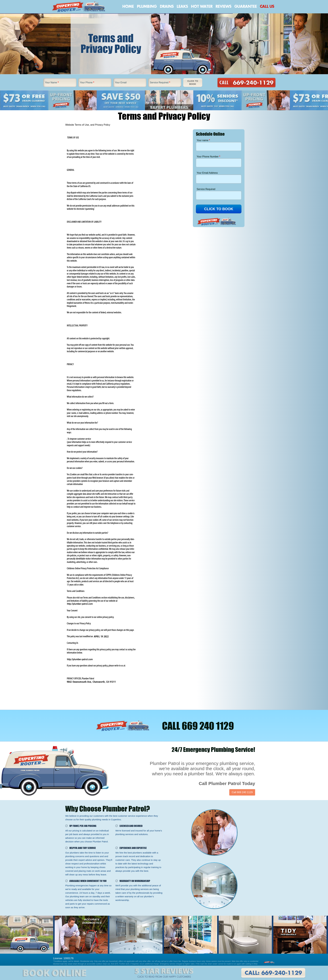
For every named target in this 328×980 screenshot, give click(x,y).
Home (128, 7)
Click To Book (193, 83)
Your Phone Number (208, 157)
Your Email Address (207, 173)
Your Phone (87, 83)
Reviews (223, 7)
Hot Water (202, 7)
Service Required (160, 83)
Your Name (52, 83)
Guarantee (246, 7)
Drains (167, 7)
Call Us (267, 7)
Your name (203, 140)
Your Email (121, 83)
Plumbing (147, 7)
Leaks (182, 7)
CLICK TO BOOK (219, 209)
